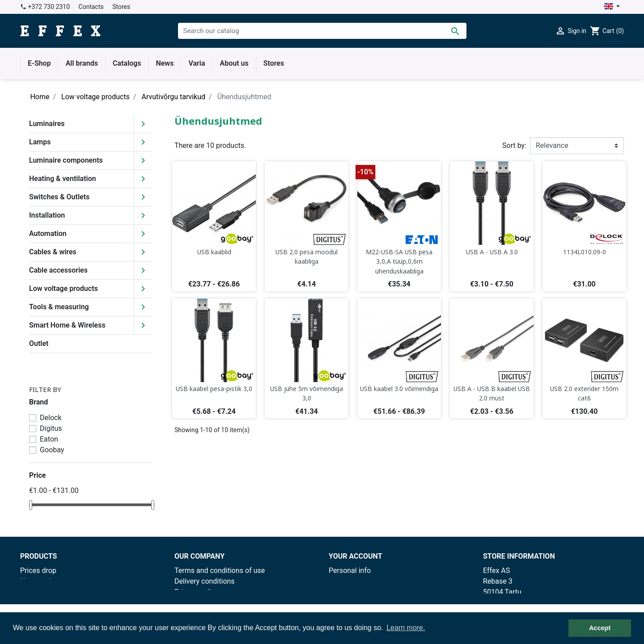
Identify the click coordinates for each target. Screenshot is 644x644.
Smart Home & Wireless (67, 325)
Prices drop (38, 570)
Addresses (346, 603)
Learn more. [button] (406, 628)
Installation (47, 215)
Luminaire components (66, 160)
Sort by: (514, 145)
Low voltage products (64, 288)
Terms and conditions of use (220, 570)
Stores (121, 7)
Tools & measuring (59, 307)
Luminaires (47, 124)
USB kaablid (214, 252)
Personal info (350, 570)
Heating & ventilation (63, 179)
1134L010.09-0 (585, 252)
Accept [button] (600, 628)
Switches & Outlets (59, 197)
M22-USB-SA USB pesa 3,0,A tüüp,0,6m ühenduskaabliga (399, 261)
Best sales (37, 592)
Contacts (91, 7)
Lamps (40, 142)
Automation (48, 234)
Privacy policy (196, 592)
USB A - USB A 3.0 (492, 252)
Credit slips (347, 592)
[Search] (322, 31)
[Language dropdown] (612, 7)
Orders (339, 581)
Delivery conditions (205, 581)
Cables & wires (53, 252)
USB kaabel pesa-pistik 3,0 (214, 389)
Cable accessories (58, 270)
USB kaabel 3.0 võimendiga (399, 389)
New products (42, 581)
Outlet (39, 343)
